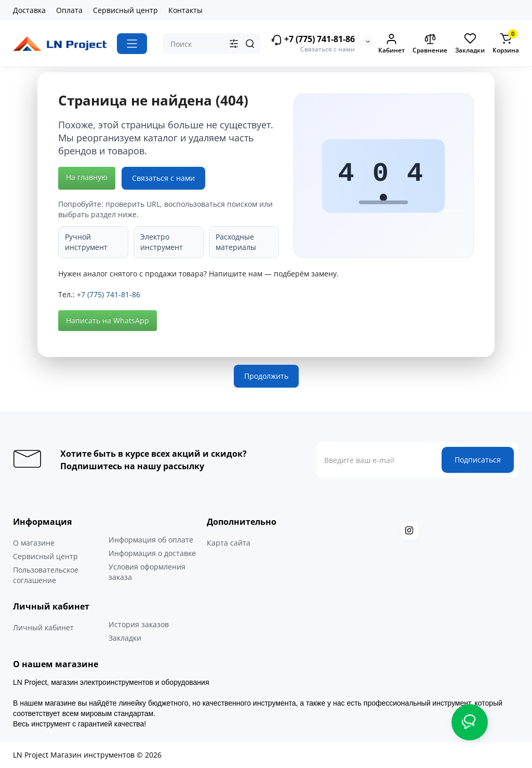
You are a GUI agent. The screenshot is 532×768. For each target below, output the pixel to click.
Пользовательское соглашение (46, 575)
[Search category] (234, 44)
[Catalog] (132, 44)
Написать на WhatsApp (108, 320)
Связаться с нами (163, 178)
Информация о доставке (152, 553)
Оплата (69, 10)
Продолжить (266, 376)
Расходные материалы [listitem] (236, 242)
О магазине (34, 543)
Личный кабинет (43, 627)
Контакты (185, 10)
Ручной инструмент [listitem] (86, 242)
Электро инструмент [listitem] (162, 242)
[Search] (250, 44)
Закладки (125, 638)
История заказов (139, 624)
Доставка (29, 10)
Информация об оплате (151, 540)
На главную (87, 177)
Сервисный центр (125, 10)
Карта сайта (229, 543)
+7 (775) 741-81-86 (313, 40)
